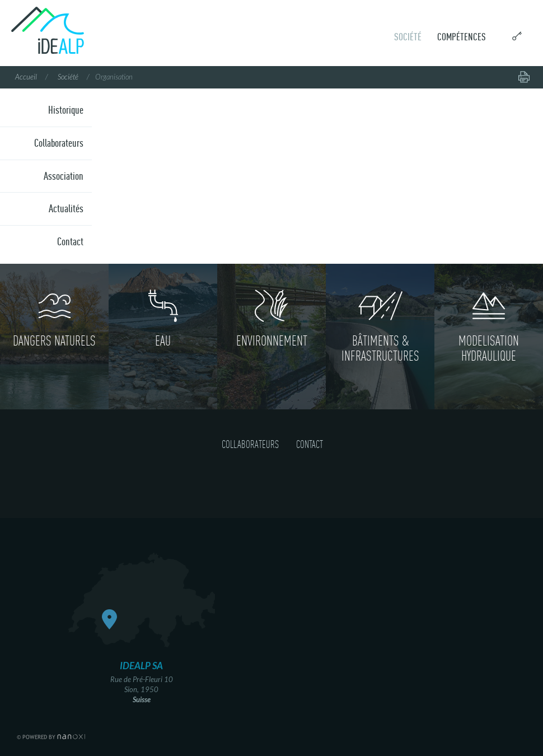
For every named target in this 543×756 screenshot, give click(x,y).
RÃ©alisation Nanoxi (51, 737)
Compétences (462, 37)
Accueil (26, 77)
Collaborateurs (59, 143)
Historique (66, 110)
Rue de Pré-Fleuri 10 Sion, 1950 (142, 682)
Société (408, 37)
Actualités (66, 208)
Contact (70, 241)
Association (64, 176)
